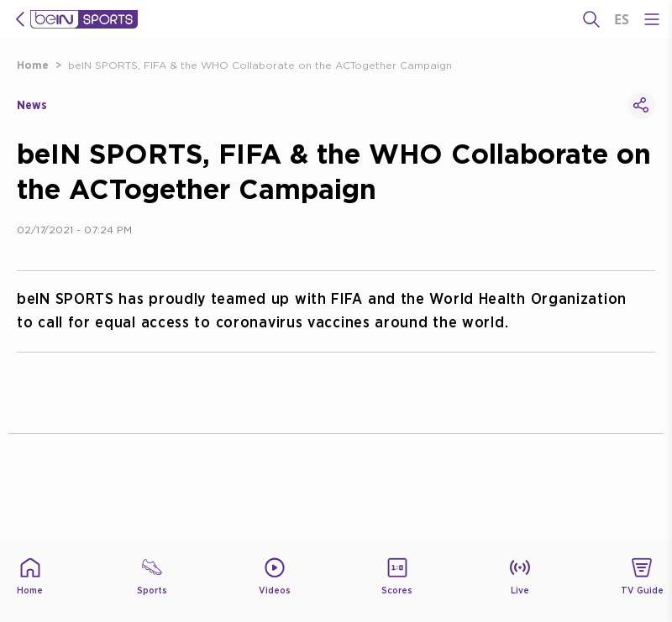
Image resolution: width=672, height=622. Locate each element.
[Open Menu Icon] (652, 19)
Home (33, 65)
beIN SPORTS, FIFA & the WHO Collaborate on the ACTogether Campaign (260, 65)
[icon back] (20, 19)
